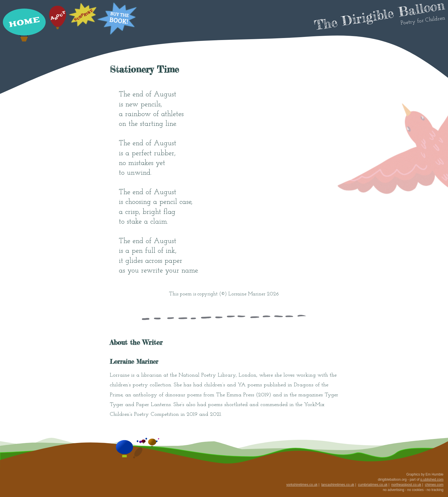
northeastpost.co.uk (406, 485)
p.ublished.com (432, 480)
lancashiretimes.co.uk (338, 485)
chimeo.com (434, 485)
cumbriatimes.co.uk (373, 485)
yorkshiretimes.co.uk (302, 485)
